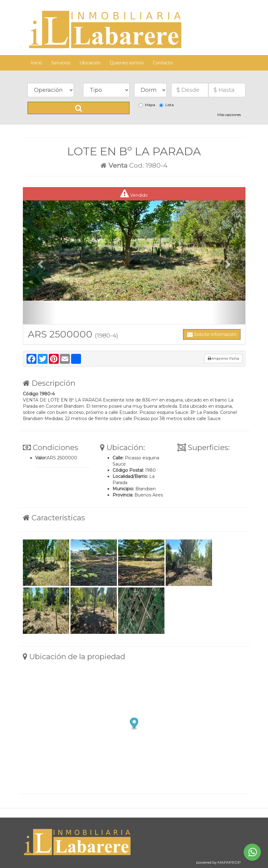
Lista (166, 105)
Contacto (163, 63)
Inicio (36, 63)
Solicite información (212, 334)
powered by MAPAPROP (219, 862)
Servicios (61, 63)
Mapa (147, 105)
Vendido (134, 194)
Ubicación (90, 63)
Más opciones (229, 115)
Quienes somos (127, 63)
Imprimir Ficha (223, 358)
